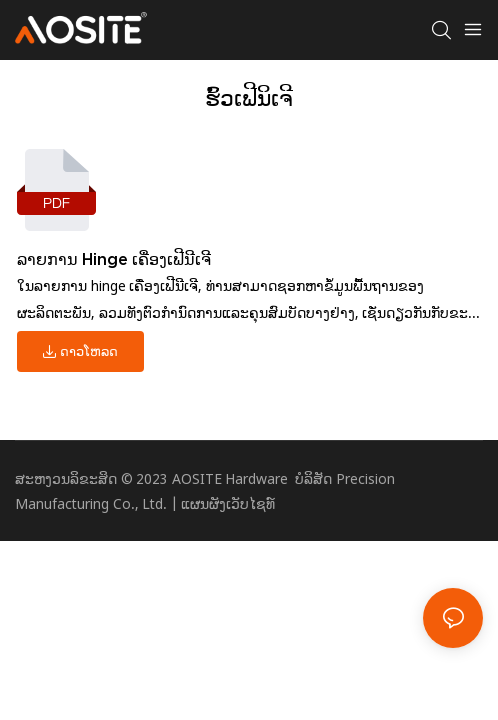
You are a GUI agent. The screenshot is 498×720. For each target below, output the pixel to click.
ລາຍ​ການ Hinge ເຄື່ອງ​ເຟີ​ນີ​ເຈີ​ (114, 259)
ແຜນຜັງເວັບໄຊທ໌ (228, 503)
